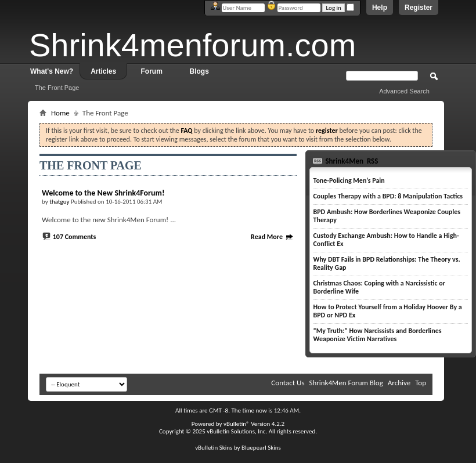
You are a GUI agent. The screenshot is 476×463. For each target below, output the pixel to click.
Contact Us (288, 383)
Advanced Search (404, 91)
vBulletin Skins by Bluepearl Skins (238, 448)
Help (380, 8)
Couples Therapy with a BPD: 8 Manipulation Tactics (388, 196)
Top (421, 383)
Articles (103, 71)
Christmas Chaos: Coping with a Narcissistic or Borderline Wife (379, 287)
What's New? (52, 71)
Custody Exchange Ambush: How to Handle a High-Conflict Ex (386, 240)
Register (419, 8)
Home (60, 113)
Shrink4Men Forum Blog (346, 383)
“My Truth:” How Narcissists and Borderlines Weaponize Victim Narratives (378, 335)
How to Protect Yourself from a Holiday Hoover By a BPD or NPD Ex (388, 311)
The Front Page (57, 88)
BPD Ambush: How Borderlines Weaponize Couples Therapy (387, 216)
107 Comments (75, 237)
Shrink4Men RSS (351, 161)
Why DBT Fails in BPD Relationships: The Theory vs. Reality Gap (387, 263)
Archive (399, 383)
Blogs (199, 71)
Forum (152, 71)
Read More (272, 237)
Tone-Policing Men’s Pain (349, 180)
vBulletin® (237, 424)
